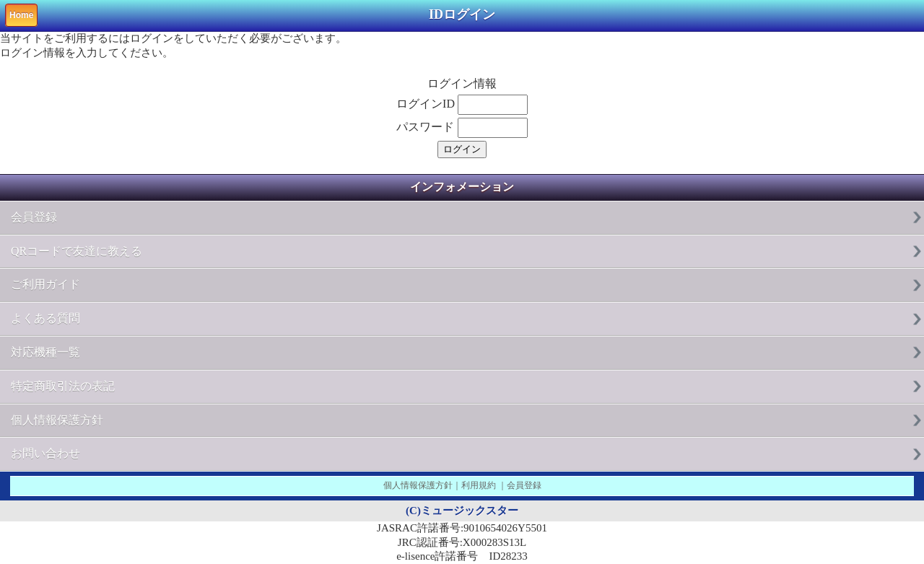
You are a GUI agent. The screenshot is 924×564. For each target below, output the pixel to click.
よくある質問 (45, 318)
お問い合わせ (45, 453)
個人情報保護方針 (57, 420)
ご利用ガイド (45, 284)
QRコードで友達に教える (77, 251)
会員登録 (34, 217)
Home (21, 15)
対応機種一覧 (45, 352)
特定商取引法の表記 (63, 386)
